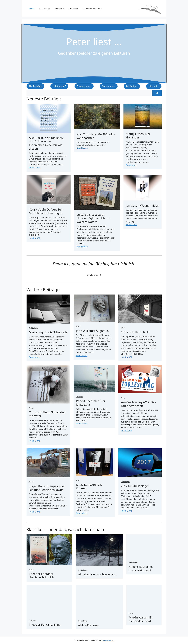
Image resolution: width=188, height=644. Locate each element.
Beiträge (79, 397)
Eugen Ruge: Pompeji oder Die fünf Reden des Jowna (47, 488)
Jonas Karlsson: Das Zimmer (89, 486)
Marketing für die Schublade (48, 332)
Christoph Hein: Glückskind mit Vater (47, 414)
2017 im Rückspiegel (135, 486)
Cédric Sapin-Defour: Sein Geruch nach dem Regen (46, 211)
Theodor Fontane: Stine (45, 624)
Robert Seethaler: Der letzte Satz (91, 403)
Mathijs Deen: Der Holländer (138, 136)
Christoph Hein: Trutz (135, 332)
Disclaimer (73, 9)
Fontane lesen (84, 86)
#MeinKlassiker (89, 625)
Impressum (59, 9)
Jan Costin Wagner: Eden (143, 205)
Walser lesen (109, 86)
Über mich (154, 86)
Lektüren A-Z (59, 86)
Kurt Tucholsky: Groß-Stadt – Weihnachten (96, 136)
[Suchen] (157, 93)
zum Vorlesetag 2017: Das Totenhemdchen (138, 404)
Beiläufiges (132, 86)
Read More (34, 168)
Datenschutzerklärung (92, 9)
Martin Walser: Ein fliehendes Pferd (141, 619)
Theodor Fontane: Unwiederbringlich (41, 575)
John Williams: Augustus (92, 331)
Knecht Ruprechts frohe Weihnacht (141, 568)
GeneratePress (108, 640)
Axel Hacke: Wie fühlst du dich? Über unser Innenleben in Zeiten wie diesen (46, 143)
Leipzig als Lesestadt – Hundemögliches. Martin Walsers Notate (93, 218)
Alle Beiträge (44, 9)
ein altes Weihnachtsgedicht (97, 574)
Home (32, 9)
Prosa (78, 326)
